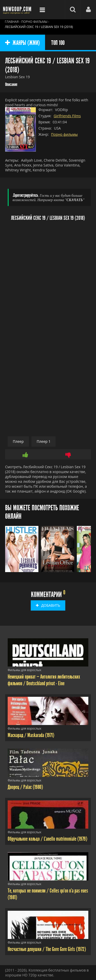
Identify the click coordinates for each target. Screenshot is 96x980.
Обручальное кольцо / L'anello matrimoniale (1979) (47, 839)
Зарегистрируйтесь (25, 195)
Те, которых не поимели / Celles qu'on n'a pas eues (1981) (48, 894)
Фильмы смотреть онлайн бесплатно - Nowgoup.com (18, 10)
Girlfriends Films (67, 116)
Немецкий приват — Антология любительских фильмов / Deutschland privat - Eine (44, 680)
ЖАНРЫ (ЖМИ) (23, 43)
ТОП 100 (58, 43)
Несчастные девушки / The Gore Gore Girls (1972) (47, 949)
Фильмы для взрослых (24, 670)
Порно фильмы (64, 134)
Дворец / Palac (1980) (25, 787)
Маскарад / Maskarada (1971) (31, 735)
